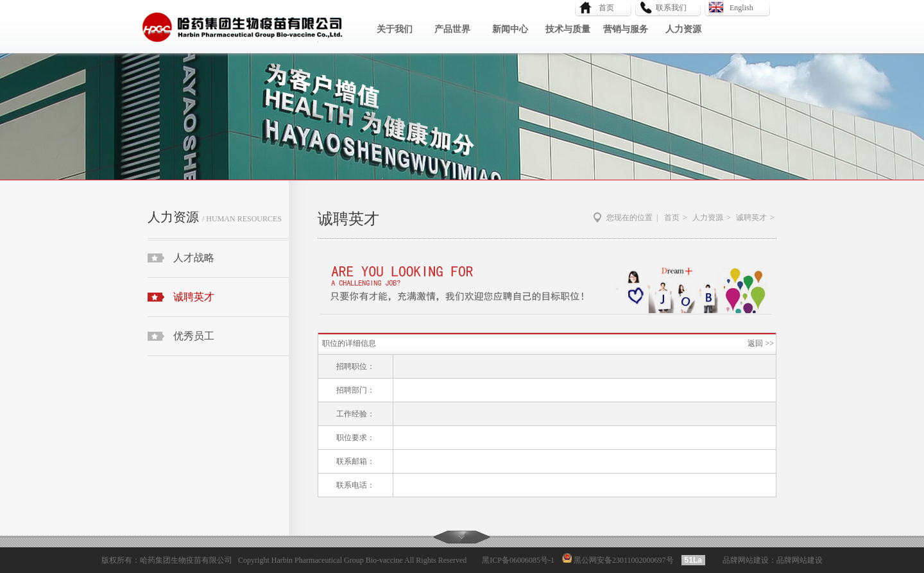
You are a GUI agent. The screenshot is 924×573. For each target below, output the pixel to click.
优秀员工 (194, 336)
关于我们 (395, 29)
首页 (603, 8)
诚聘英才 (194, 297)
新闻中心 (510, 29)
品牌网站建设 (746, 560)
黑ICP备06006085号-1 (518, 560)
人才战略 (194, 258)
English (741, 8)
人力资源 (683, 29)
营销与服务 (626, 29)
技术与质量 (568, 29)
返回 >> (761, 343)
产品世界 (452, 29)
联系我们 (671, 8)
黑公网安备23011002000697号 (623, 560)
